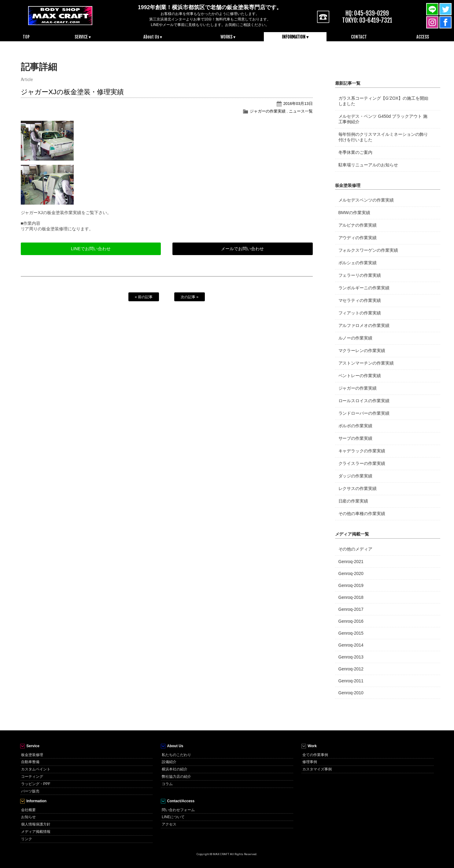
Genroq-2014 (351, 645)
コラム (167, 784)
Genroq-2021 (351, 562)
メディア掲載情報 (36, 832)
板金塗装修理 (32, 755)
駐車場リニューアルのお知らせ (368, 165)
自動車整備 (30, 762)
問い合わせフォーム (178, 810)
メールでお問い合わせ (242, 249)
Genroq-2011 (351, 681)
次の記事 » (190, 297)
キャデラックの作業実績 (362, 451)
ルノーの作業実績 (356, 338)
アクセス (169, 824)
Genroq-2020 (351, 573)
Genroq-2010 (351, 693)
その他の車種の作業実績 (362, 514)
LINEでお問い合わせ (91, 249)
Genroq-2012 (351, 669)
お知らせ (28, 817)
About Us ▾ (153, 37)
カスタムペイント (36, 769)
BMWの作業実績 (354, 213)
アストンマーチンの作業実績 (366, 363)
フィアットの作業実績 (360, 313)
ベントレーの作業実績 (360, 376)
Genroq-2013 (351, 657)
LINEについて (173, 817)
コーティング (32, 777)
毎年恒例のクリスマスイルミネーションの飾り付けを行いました (383, 137)
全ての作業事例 (315, 755)
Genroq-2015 (351, 633)
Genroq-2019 (351, 585)
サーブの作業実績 (356, 438)
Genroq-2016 (351, 621)
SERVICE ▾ (83, 37)
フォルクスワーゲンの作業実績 (368, 250)
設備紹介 (169, 762)
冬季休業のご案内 (356, 152)
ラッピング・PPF (36, 784)
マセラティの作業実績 (360, 300)
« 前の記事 (144, 297)
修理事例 (310, 762)
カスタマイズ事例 (317, 769)
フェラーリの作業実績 (360, 275)
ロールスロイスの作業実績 (364, 401)
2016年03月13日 (298, 104)
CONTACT (359, 37)
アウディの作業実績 (358, 238)
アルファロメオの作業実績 (364, 325)
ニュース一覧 (301, 111)
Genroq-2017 (351, 609)
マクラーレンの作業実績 (362, 351)
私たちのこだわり (176, 755)
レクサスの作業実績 (358, 488)
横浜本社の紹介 (175, 769)
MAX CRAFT (60, 15)
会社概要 (28, 810)
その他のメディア (356, 549)
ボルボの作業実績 (356, 426)
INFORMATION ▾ (295, 37)
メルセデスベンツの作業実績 (366, 200)
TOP (26, 37)
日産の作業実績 (353, 501)
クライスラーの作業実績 (362, 463)
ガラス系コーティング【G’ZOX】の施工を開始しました (384, 101)
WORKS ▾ (228, 37)
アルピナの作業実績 (358, 225)
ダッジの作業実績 (356, 476)
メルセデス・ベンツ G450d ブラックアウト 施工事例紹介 (383, 119)
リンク (27, 839)
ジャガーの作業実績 (268, 111)
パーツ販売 (30, 791)
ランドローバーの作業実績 (364, 413)
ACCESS (423, 37)
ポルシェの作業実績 (358, 263)
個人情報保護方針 (36, 824)
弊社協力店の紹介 (176, 777)
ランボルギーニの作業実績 (364, 288)
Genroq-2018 (351, 597)
